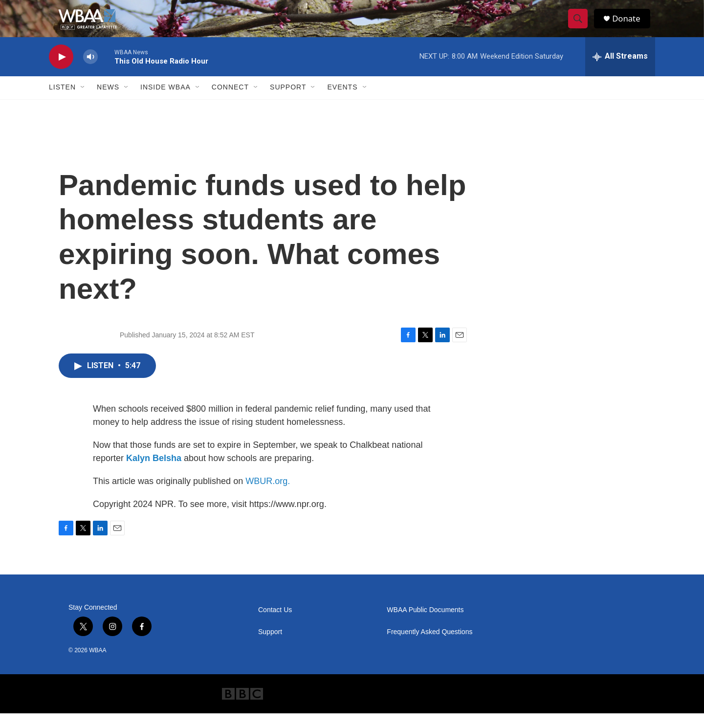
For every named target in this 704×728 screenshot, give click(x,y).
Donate (630, 26)
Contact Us (275, 625)
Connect (230, 102)
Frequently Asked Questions (429, 647)
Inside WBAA (165, 102)
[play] (61, 71)
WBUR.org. (268, 496)
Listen (62, 102)
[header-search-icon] (581, 26)
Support (288, 102)
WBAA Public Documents (425, 625)
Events (342, 102)
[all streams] (620, 71)
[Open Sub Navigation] (83, 102)
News (108, 102)
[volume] (90, 71)
